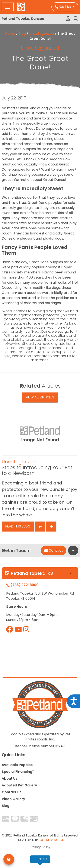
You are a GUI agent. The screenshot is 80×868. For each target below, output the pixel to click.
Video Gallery (13, 799)
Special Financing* (18, 772)
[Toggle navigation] (8, 7)
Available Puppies (17, 765)
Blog (22, 34)
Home (10, 34)
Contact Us (12, 792)
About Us (10, 778)
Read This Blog (18, 526)
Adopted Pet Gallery (19, 785)
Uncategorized (42, 34)
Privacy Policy (40, 847)
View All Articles (40, 397)
